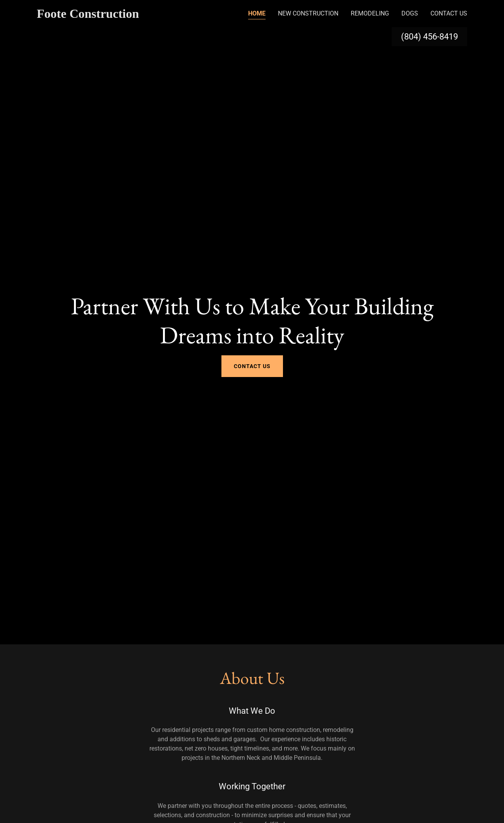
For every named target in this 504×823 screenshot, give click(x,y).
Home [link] (257, 13)
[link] (102, 16)
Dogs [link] (410, 13)
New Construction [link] (308, 13)
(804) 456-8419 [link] (429, 37)
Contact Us (252, 366)
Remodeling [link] (370, 13)
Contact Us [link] (449, 13)
